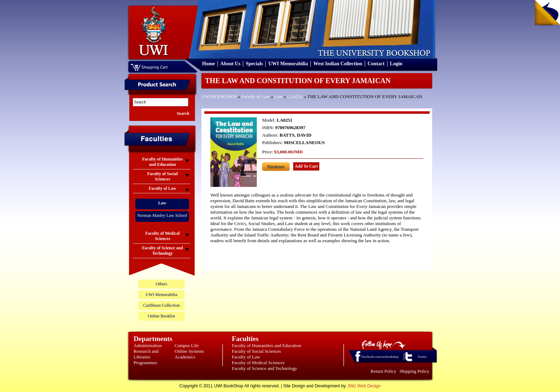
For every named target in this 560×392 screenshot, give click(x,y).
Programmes (145, 363)
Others (161, 284)
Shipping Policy (414, 371)
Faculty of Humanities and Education (266, 345)
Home (209, 64)
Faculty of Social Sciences (256, 351)
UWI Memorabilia (288, 64)
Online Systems (189, 351)
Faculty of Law (256, 96)
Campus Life (187, 345)
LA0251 (295, 96)
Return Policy (384, 371)
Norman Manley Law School (162, 215)
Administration (148, 345)
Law (278, 96)
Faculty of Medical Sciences (258, 363)
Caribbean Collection (161, 305)
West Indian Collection (338, 64)
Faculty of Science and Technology (264, 368)
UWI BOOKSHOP (219, 96)
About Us (230, 64)
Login (396, 64)
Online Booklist (161, 316)
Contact (376, 64)
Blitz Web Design (364, 386)
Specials (254, 64)
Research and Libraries (146, 354)
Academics (185, 357)
